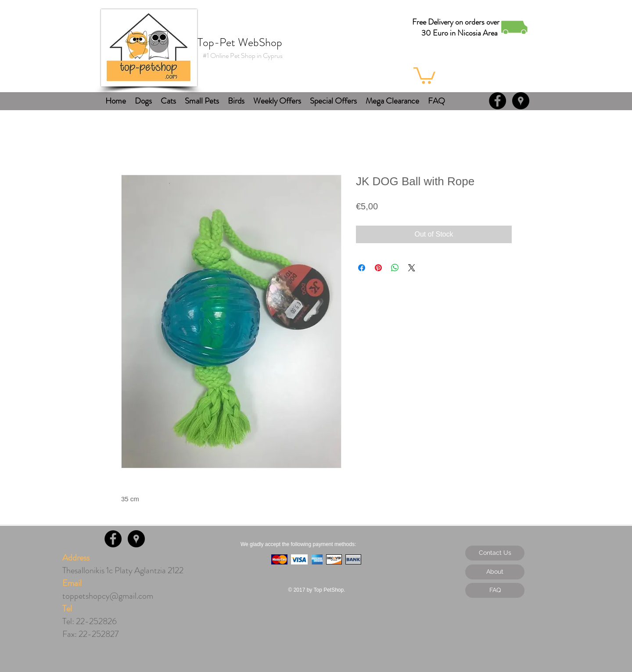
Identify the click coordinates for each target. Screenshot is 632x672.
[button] (424, 75)
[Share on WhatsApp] (395, 268)
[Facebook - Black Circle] (497, 101)
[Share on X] (412, 268)
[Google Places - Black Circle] (521, 101)
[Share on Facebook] (362, 268)
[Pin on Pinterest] (378, 268)
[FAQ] (495, 590)
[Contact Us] (495, 553)
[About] (495, 572)
